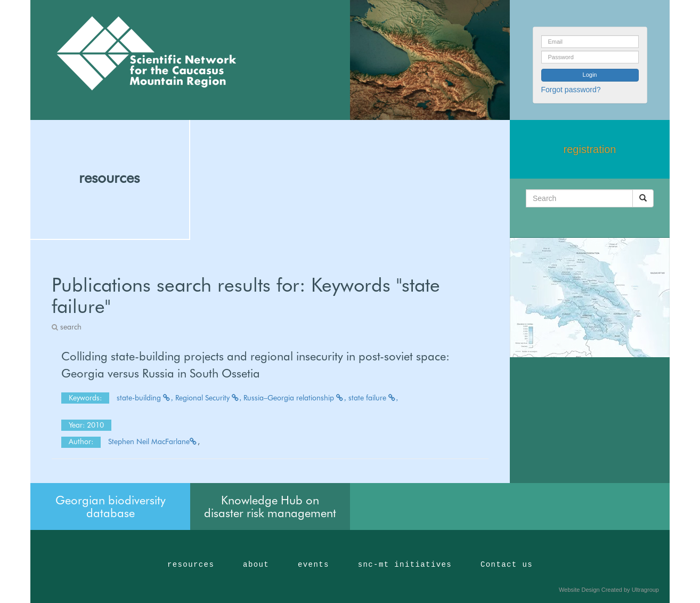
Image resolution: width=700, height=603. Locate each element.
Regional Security (209, 398)
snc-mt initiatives (405, 565)
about (256, 565)
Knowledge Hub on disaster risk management (270, 506)
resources (109, 178)
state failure (373, 398)
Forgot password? (571, 90)
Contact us (507, 565)
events (314, 565)
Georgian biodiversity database (111, 506)
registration (590, 149)
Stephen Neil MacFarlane (153, 441)
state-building (145, 398)
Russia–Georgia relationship (295, 398)
